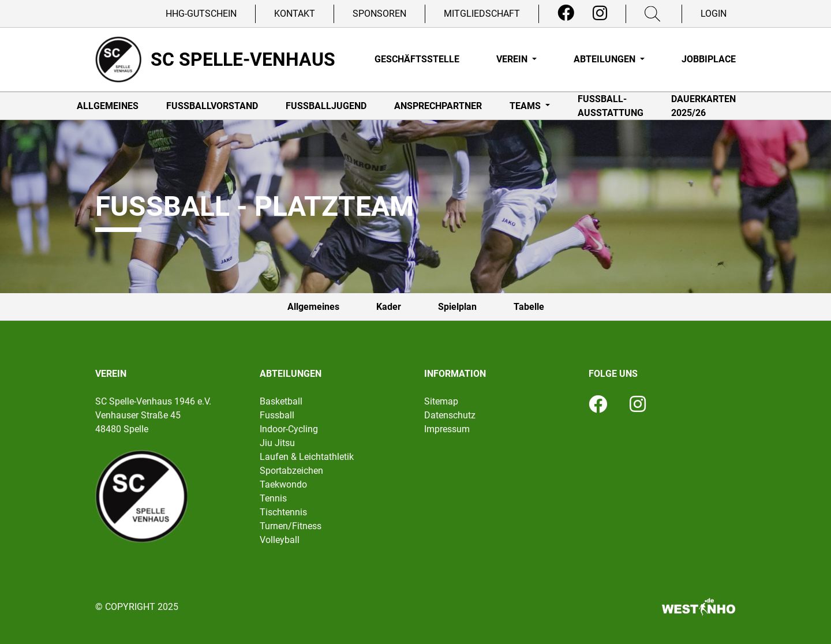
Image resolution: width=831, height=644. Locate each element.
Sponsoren (379, 14)
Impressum (447, 429)
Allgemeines (108, 106)
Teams (526, 106)
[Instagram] (600, 13)
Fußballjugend (326, 106)
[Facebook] (566, 13)
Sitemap (441, 401)
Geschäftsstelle (417, 59)
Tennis (273, 498)
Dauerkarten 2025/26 (703, 106)
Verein (513, 59)
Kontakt (295, 14)
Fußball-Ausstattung (611, 106)
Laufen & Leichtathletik (307, 457)
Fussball (277, 415)
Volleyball (280, 540)
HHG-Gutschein (201, 14)
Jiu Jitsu (277, 443)
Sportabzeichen (291, 471)
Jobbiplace (709, 59)
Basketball (281, 401)
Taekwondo (283, 484)
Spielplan (457, 307)
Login (714, 14)
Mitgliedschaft (482, 14)
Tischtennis (283, 512)
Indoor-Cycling (289, 429)
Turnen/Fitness (291, 526)
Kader (389, 307)
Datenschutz (450, 415)
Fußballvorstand (212, 106)
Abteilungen (606, 59)
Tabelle (529, 307)
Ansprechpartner (438, 106)
